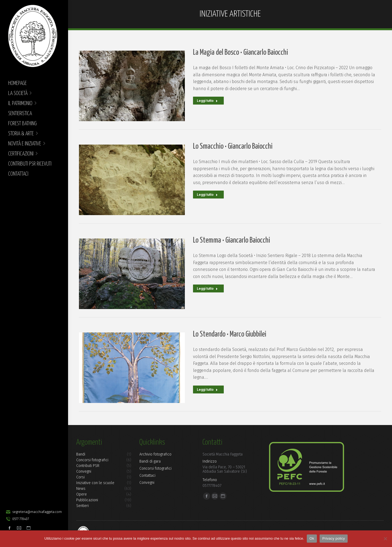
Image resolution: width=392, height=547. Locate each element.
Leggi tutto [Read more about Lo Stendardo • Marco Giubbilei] (207, 389)
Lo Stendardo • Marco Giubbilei (230, 334)
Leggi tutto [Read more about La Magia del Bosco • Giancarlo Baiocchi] (207, 100)
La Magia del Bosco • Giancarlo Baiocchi (241, 53)
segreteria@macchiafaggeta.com (34, 512)
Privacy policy (334, 538)
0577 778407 (17, 519)
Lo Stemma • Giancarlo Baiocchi (232, 240)
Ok (312, 538)
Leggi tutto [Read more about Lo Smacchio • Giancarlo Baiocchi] (207, 194)
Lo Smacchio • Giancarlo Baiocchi (233, 146)
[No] (385, 539)
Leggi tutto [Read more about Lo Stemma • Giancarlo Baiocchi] (207, 288)
